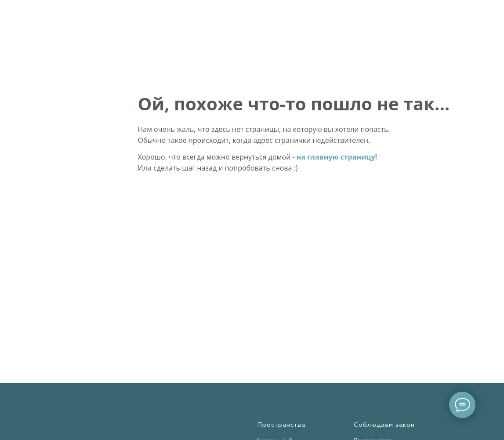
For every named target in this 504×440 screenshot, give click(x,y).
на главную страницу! (337, 157)
